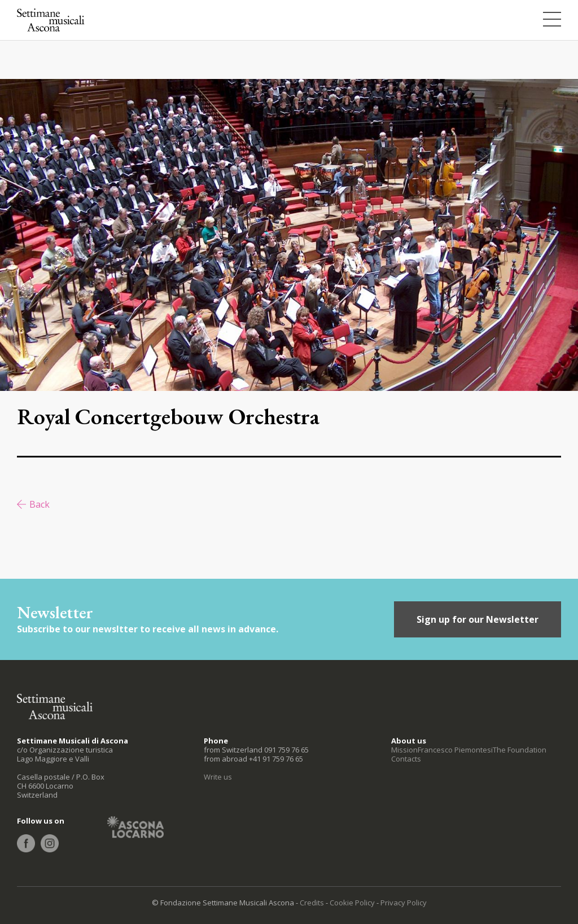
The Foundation (520, 750)
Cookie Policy (352, 903)
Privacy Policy (404, 903)
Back (40, 504)
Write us (218, 777)
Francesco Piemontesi (455, 750)
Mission (404, 750)
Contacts (406, 759)
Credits (312, 903)
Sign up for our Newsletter (478, 619)
